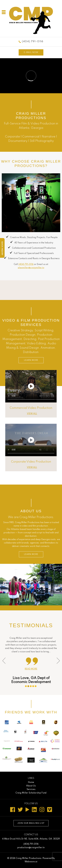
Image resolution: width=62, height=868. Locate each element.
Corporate (13, 137)
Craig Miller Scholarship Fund (31, 793)
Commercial (31, 137)
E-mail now (31, 52)
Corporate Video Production (31, 462)
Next (57, 660)
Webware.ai (31, 862)
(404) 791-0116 (33, 41)
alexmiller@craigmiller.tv (31, 268)
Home (31, 782)
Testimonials (31, 625)
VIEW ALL (32, 414)
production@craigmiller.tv (31, 848)
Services (31, 789)
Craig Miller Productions (29, 858)
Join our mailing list (31, 823)
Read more (31, 669)
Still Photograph (41, 141)
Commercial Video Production (31, 408)
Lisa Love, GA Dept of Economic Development (31, 680)
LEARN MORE (31, 360)
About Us (31, 511)
